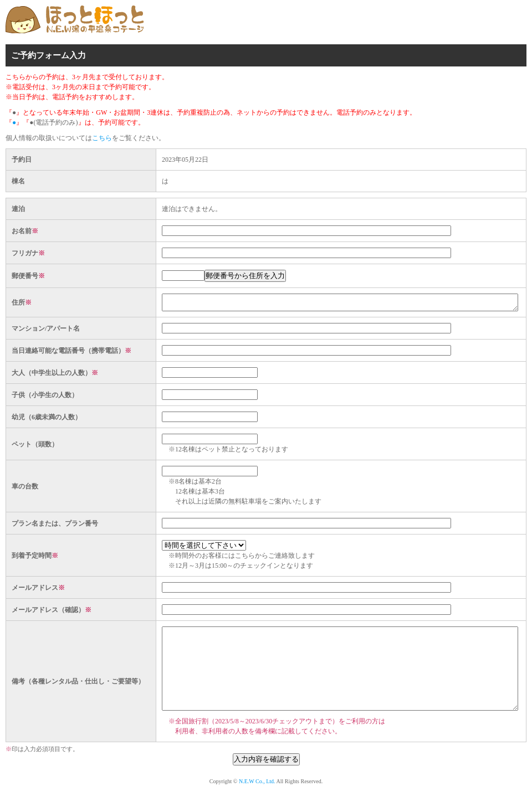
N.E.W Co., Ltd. (257, 801)
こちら (102, 138)
